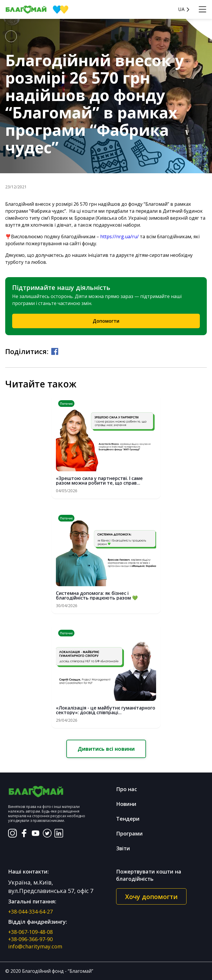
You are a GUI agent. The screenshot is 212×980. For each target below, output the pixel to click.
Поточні (66, 404)
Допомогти (106, 321)
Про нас (127, 789)
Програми (129, 833)
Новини (126, 804)
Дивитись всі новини (106, 749)
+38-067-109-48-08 (30, 932)
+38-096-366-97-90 (30, 939)
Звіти (123, 848)
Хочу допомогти (151, 896)
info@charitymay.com (35, 946)
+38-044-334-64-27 (30, 912)
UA (181, 9)
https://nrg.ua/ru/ (119, 237)
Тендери (128, 819)
